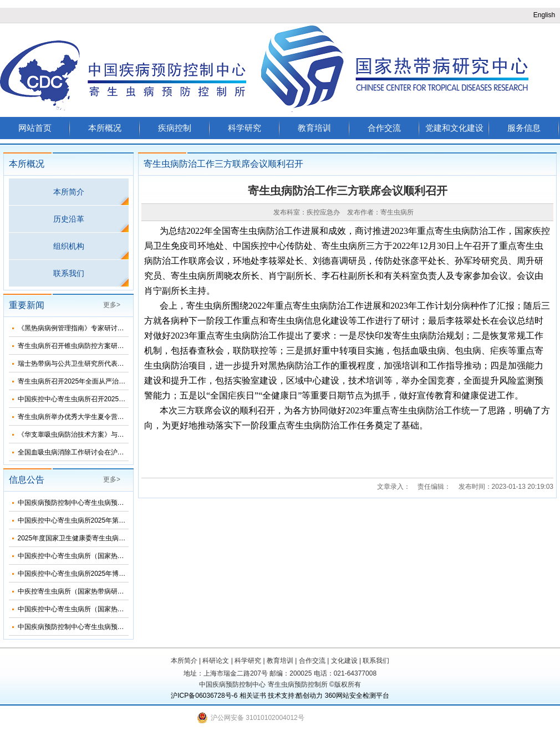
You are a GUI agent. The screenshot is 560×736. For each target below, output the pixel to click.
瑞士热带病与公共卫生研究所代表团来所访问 (84, 364)
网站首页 (35, 128)
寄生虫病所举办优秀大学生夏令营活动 (74, 417)
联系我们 (69, 273)
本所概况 (105, 128)
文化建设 (344, 661)
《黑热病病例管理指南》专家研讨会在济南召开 (88, 328)
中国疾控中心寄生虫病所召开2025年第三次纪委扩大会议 (102, 399)
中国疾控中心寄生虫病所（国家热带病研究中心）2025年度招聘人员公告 (125, 609)
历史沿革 (69, 219)
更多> (112, 305)
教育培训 (314, 128)
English (544, 15)
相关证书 (253, 696)
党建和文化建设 (454, 128)
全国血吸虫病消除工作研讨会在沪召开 (74, 452)
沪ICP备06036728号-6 (204, 696)
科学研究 (245, 128)
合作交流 (384, 128)
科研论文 (216, 661)
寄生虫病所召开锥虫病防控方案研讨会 (74, 346)
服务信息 (524, 128)
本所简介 (69, 192)
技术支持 (281, 696)
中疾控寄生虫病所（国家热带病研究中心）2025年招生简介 (105, 591)
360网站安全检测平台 (357, 696)
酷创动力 (309, 696)
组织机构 (69, 246)
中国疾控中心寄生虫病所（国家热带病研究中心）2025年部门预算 (115, 556)
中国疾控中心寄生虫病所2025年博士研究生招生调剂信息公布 (108, 574)
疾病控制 (175, 128)
